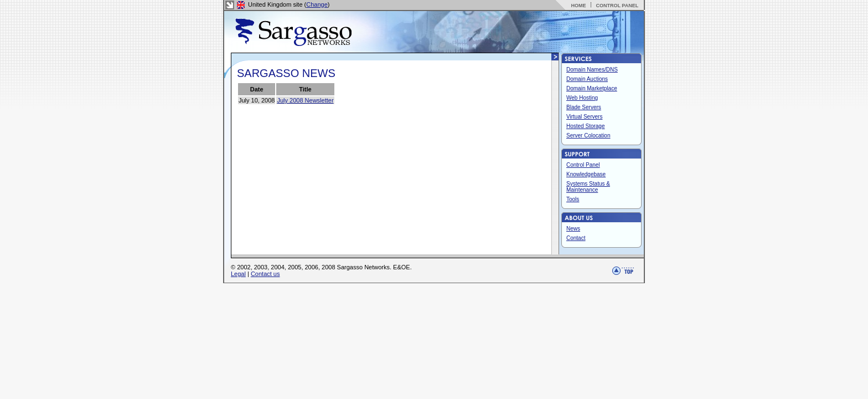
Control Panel (583, 165)
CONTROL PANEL (617, 6)
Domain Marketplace (592, 88)
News (573, 229)
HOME (578, 6)
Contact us (265, 274)
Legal (238, 274)
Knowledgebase (586, 174)
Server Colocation (588, 135)
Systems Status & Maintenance (588, 187)
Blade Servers (584, 107)
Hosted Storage (586, 126)
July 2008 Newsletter (305, 100)
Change (317, 4)
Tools (573, 199)
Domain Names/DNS (592, 70)
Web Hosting (582, 98)
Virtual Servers (584, 117)
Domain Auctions (587, 79)
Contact (576, 238)
